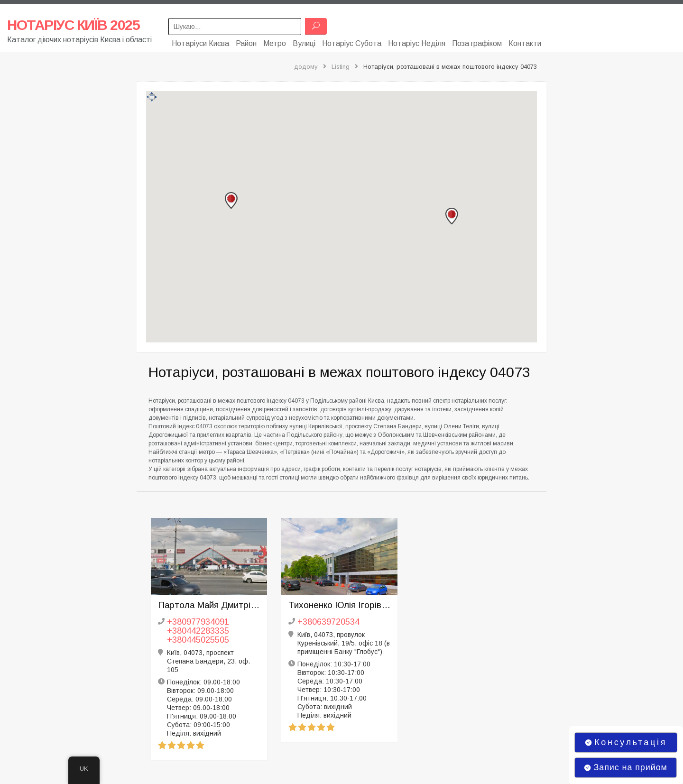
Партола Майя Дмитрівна (209, 603)
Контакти (525, 42)
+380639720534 (328, 620)
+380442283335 (198, 629)
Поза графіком (477, 42)
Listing (341, 65)
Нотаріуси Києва (200, 42)
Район (246, 42)
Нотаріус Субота (352, 42)
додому (306, 65)
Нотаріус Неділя (417, 42)
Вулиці (304, 42)
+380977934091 (198, 620)
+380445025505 (198, 638)
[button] (452, 214)
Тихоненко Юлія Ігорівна (339, 603)
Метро (275, 42)
